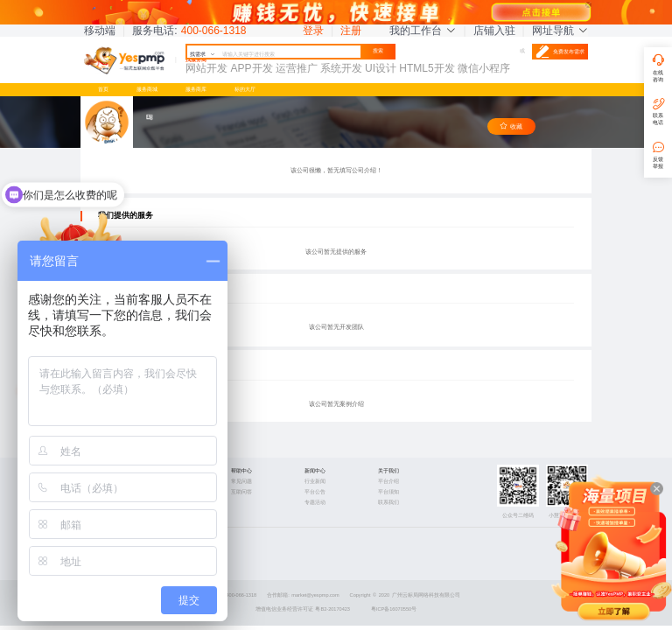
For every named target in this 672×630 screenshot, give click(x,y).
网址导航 (560, 31)
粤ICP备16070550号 (394, 609)
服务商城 (147, 89)
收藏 (511, 126)
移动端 (100, 31)
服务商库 (196, 89)
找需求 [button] (203, 54)
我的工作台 (423, 31)
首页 (103, 89)
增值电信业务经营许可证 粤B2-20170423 (303, 609)
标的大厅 (245, 89)
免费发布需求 (560, 52)
